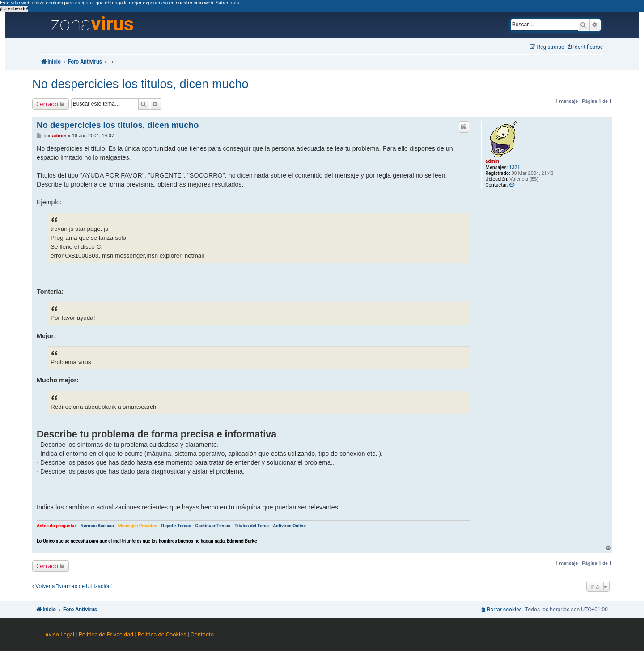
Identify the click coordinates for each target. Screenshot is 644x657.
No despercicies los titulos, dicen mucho (140, 84)
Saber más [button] (227, 3)
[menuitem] (585, 47)
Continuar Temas (213, 526)
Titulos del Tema (252, 526)
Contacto (202, 634)
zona (92, 24)
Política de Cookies (162, 634)
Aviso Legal (60, 634)
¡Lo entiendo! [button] (14, 9)
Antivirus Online (289, 526)
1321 (515, 167)
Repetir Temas (176, 526)
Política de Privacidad (106, 634)
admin (492, 161)
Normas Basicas (97, 526)
